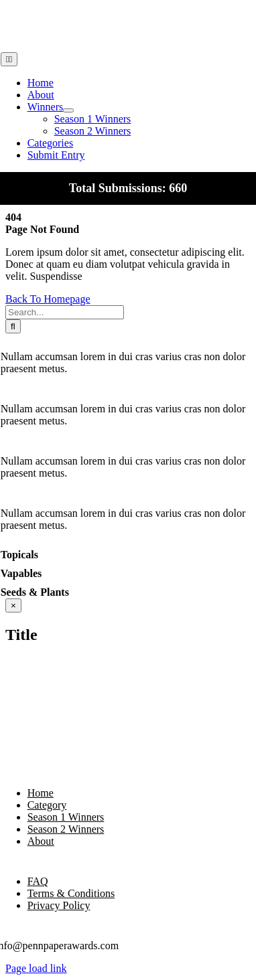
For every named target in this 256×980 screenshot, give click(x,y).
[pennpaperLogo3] (34, 46)
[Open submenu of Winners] (68, 110)
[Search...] (65, 312)
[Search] (13, 326)
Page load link (36, 968)
